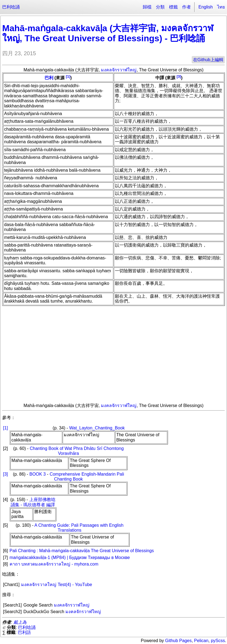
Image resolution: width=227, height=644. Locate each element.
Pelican (201, 641)
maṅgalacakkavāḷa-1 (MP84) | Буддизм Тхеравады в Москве (70, 557)
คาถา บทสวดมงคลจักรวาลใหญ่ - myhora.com (54, 564)
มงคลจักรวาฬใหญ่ (119, 70)
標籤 (173, 7)
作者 (187, 7)
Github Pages (178, 641)
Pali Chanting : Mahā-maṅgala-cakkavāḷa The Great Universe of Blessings (82, 551)
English (206, 7)
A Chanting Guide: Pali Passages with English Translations (79, 528)
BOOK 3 (38, 474)
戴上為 (20, 622)
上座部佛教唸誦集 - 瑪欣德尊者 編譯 (33, 502)
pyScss (218, 641)
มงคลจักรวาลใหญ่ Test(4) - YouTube (56, 585)
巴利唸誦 (11, 7)
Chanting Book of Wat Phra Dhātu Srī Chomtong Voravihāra (77, 451)
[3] (179, 76)
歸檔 (147, 7)
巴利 (49, 78)
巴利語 (24, 632)
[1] (68, 76)
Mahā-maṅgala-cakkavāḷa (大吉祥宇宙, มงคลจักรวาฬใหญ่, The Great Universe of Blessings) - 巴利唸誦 (108, 33)
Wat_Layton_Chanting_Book (97, 428)
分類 (160, 7)
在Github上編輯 (208, 60)
